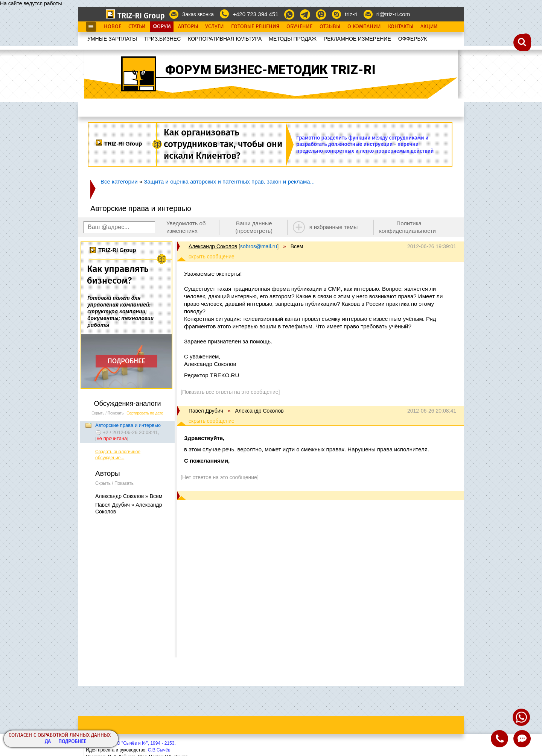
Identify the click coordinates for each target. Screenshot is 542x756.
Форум (162, 27)
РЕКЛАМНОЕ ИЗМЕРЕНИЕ (357, 39)
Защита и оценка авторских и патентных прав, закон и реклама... (229, 181)
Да (48, 742)
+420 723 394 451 (255, 14)
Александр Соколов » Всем (129, 496)
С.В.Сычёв (159, 750)
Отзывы (330, 27)
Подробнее (72, 742)
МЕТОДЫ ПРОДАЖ (293, 39)
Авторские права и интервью (128, 425)
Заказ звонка (198, 14)
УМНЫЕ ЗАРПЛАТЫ (112, 39)
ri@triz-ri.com (393, 14)
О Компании (364, 27)
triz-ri (351, 14)
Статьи (137, 27)
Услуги (215, 27)
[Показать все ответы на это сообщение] (230, 392)
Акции (429, 27)
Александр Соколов (213, 246)
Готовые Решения (255, 27)
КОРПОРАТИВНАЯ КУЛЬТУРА (225, 39)
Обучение (299, 27)
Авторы (188, 27)
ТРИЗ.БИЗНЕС (163, 39)
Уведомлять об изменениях (186, 227)
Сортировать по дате (145, 413)
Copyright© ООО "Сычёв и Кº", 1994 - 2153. (131, 743)
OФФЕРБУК (413, 39)
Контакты (401, 27)
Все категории (119, 181)
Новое (113, 27)
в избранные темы (334, 227)
